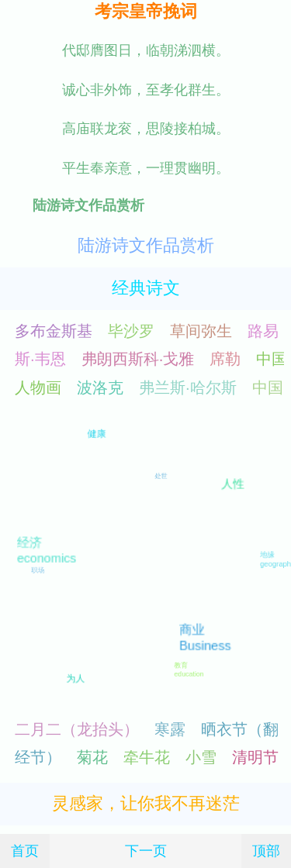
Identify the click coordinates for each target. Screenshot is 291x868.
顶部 (266, 851)
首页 (25, 851)
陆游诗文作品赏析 (146, 245)
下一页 (146, 851)
